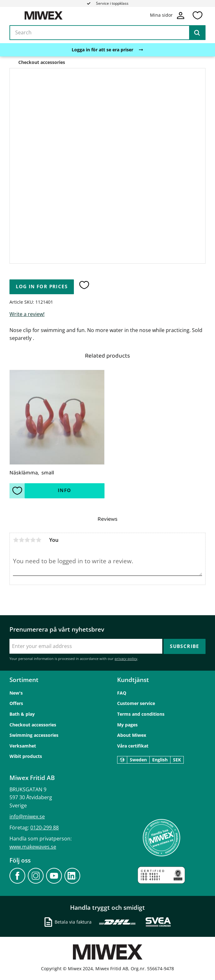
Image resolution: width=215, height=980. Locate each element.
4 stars (33, 540)
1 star (16, 540)
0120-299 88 (45, 828)
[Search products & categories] (107, 33)
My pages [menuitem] (127, 725)
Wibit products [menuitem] (26, 756)
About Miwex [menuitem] (132, 735)
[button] (197, 15)
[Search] (197, 33)
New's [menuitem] (16, 693)
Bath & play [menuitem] (22, 714)
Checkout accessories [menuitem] (33, 725)
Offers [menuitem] (16, 703)
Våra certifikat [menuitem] (133, 746)
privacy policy (126, 659)
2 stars (21, 540)
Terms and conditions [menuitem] (141, 714)
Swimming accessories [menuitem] (34, 735)
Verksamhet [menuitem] (23, 746)
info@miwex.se (27, 817)
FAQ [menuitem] (122, 693)
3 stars (27, 540)
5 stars (39, 540)
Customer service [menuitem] (136, 703)
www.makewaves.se (33, 847)
